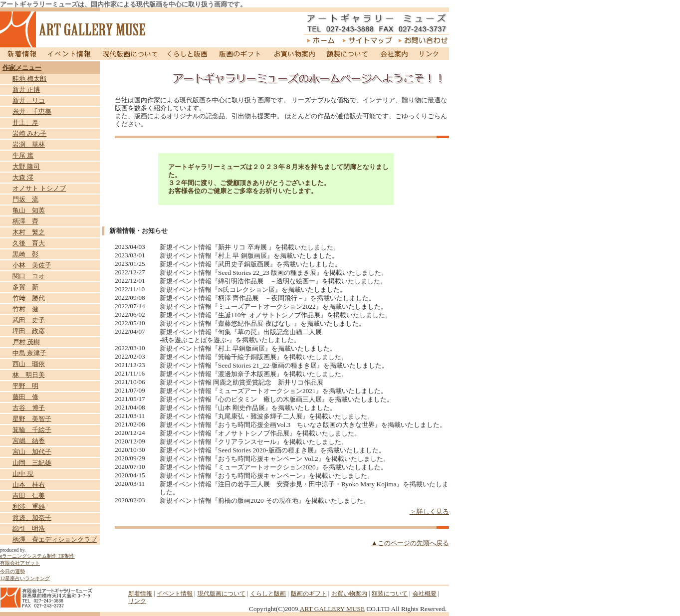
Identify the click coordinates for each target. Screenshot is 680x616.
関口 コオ (29, 276)
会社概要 (425, 594)
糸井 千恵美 (32, 111)
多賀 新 (25, 287)
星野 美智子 (32, 419)
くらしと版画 (188, 54)
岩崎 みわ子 (29, 133)
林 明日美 (29, 375)
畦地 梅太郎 (29, 79)
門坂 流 (25, 199)
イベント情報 (69, 54)
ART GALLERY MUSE (332, 609)
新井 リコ (29, 101)
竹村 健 (25, 309)
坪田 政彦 (29, 331)
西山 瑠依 (29, 364)
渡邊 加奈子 (32, 517)
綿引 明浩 (29, 528)
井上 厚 (25, 122)
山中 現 (23, 474)
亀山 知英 (29, 210)
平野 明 (25, 386)
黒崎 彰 (25, 254)
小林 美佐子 (32, 265)
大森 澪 (23, 177)
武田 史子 (29, 320)
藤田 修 (25, 397)
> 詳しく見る (429, 512)
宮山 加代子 (32, 452)
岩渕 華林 (29, 144)
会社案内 (394, 54)
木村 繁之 (29, 232)
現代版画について (130, 54)
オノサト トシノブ (39, 188)
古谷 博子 (29, 408)
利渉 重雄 (29, 507)
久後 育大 (29, 243)
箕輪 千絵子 (32, 430)
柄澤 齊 (25, 221)
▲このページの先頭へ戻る (410, 543)
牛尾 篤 (23, 155)
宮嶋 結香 (29, 441)
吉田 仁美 (29, 496)
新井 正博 (26, 90)
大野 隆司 (26, 166)
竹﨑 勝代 (29, 298)
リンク (431, 54)
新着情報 (21, 54)
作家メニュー (22, 68)
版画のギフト (240, 54)
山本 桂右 (29, 485)
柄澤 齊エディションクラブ (55, 539)
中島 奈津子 (29, 353)
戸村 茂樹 (26, 342)
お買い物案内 (294, 54)
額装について (348, 54)
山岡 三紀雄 (32, 463)
